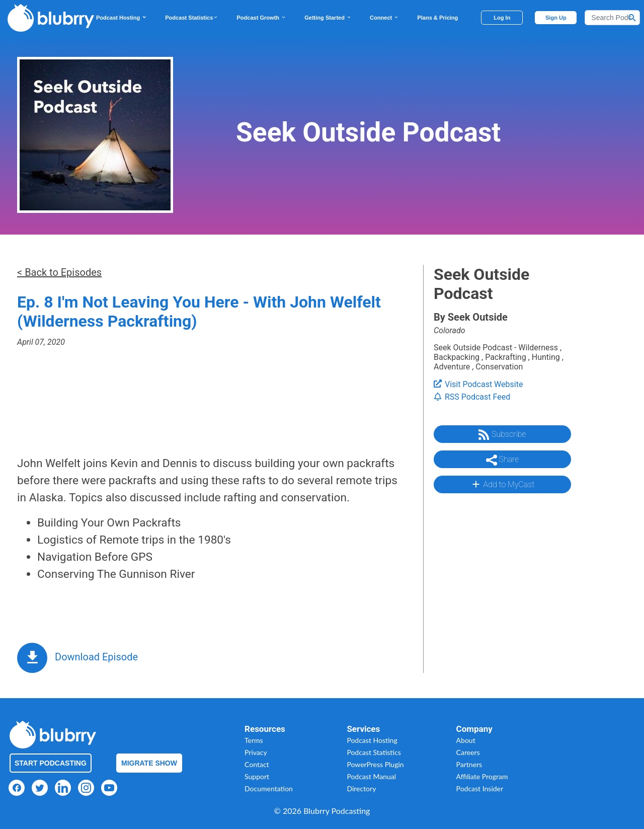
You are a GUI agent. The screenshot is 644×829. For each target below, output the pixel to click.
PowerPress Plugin (375, 764)
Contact (257, 764)
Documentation (269, 788)
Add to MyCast (502, 484)
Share (503, 460)
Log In (502, 18)
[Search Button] (632, 18)
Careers (468, 752)
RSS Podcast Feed (472, 397)
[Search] (612, 18)
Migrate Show (149, 763)
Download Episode (96, 657)
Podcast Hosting (122, 18)
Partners (469, 764)
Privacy (256, 752)
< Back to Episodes (59, 272)
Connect (384, 18)
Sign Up (556, 18)
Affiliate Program (482, 776)
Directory (361, 788)
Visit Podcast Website (478, 384)
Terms (254, 740)
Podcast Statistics (192, 18)
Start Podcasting (51, 763)
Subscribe (502, 435)
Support (257, 776)
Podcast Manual (371, 776)
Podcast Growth (261, 18)
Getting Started (328, 18)
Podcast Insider (480, 788)
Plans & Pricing (437, 18)
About (466, 740)
